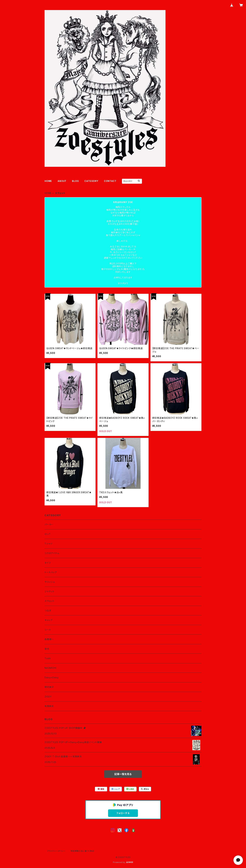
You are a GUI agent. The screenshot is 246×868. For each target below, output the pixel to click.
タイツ (48, 563)
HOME (48, 181)
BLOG (75, 181)
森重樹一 (49, 639)
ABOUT (62, 181)
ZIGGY (48, 697)
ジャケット (49, 591)
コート (48, 630)
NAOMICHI (50, 668)
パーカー (49, 524)
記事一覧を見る (123, 774)
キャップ (49, 620)
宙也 (47, 649)
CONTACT (110, 181)
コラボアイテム (52, 553)
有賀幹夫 (49, 706)
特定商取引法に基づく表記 (82, 851)
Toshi (48, 658)
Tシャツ (48, 544)
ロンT (48, 534)
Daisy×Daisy (52, 677)
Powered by (123, 862)
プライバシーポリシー (56, 851)
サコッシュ (50, 582)
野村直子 (49, 687)
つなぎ (48, 611)
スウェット (49, 601)
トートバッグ (51, 572)
